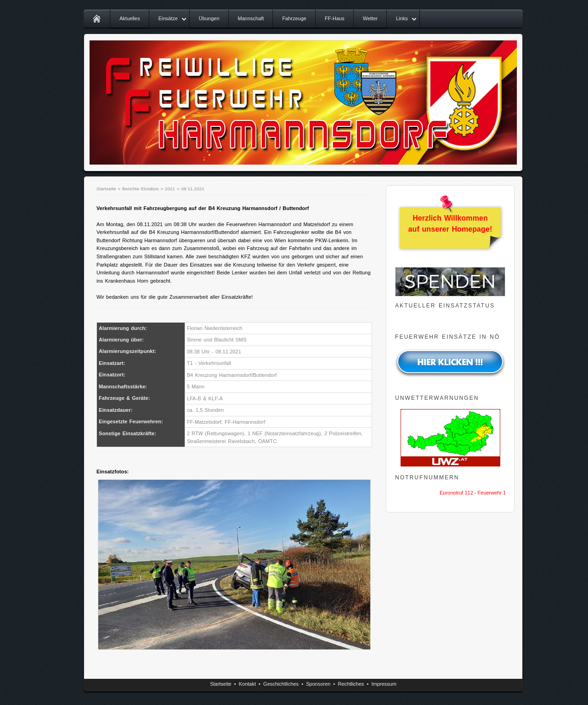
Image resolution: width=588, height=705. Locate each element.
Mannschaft (251, 18)
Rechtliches (351, 684)
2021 (170, 189)
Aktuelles (130, 18)
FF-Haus (335, 18)
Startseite (106, 189)
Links (402, 18)
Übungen (209, 18)
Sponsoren (318, 684)
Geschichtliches (281, 684)
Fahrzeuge (294, 18)
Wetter (370, 18)
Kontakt (247, 684)
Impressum (384, 684)
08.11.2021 (192, 189)
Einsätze (168, 18)
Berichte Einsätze (141, 189)
